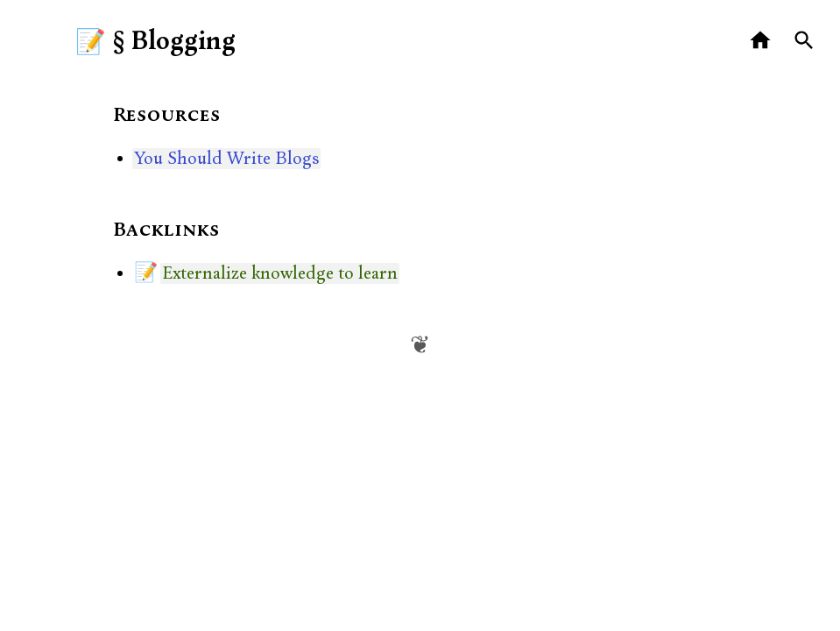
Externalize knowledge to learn (280, 273)
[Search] (805, 41)
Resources (167, 116)
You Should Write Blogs (226, 159)
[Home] (761, 41)
